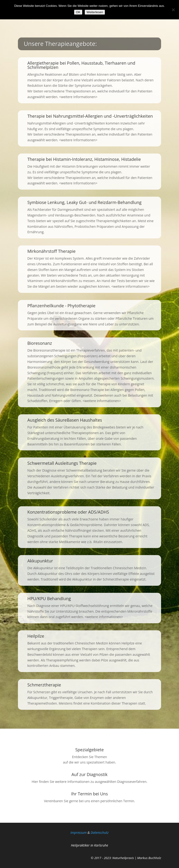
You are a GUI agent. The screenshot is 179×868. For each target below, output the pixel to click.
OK (78, 12)
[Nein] (173, 10)
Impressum (79, 833)
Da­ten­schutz (100, 833)
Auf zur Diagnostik (89, 774)
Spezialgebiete (89, 750)
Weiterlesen (95, 12)
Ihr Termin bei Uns (89, 794)
